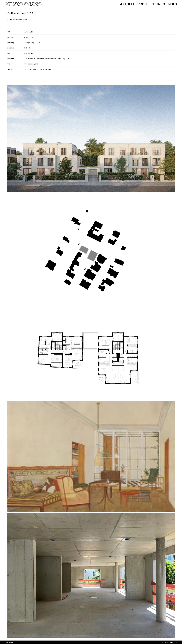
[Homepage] (23, 4)
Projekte (146, 4)
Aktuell (128, 4)
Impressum (9, 642)
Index (172, 4)
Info (161, 4)
